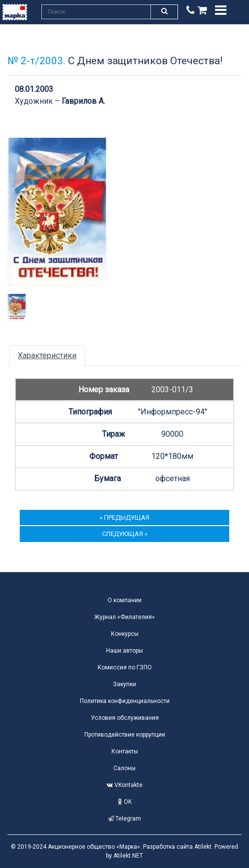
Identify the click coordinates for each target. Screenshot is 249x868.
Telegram (124, 819)
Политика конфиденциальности (125, 701)
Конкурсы (125, 634)
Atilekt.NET (128, 856)
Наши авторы (124, 651)
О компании (124, 600)
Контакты (125, 751)
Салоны (124, 768)
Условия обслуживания (125, 718)
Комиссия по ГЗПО (125, 667)
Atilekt (203, 847)
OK (125, 802)
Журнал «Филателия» (124, 617)
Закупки (124, 684)
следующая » (125, 534)
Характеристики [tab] (47, 355)
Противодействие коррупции (125, 735)
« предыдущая (124, 517)
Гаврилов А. (83, 101)
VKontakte (124, 785)
